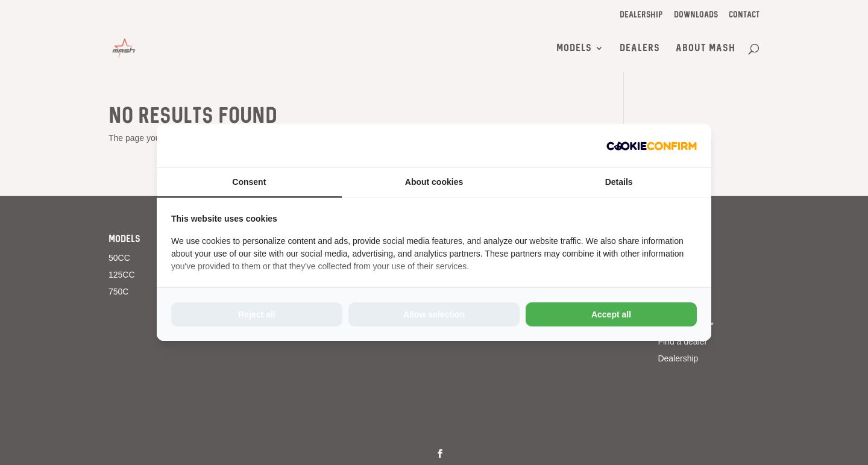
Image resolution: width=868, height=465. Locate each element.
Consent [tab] (249, 182)
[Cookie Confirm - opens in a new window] (652, 146)
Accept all (611, 314)
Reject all (256, 314)
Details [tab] (619, 182)
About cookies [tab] (434, 182)
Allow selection (434, 314)
